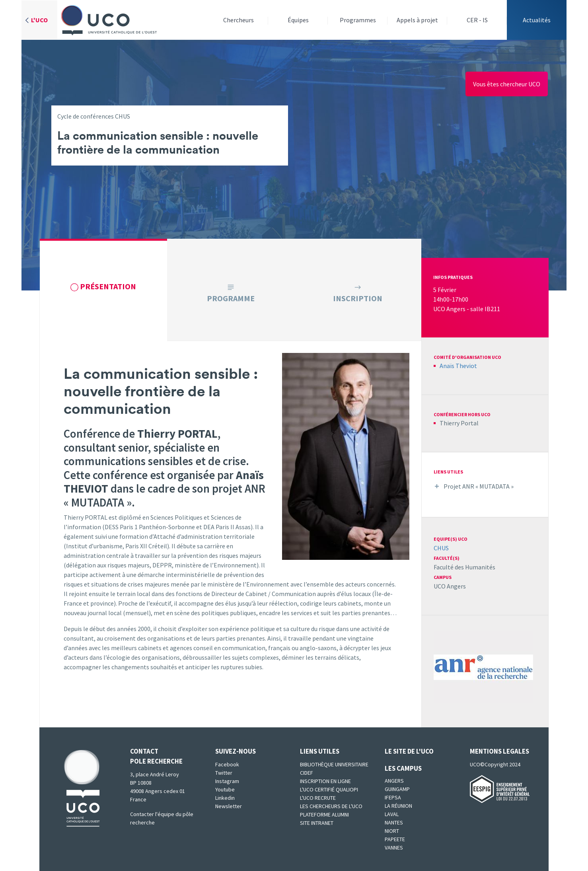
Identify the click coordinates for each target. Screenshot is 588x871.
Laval (392, 814)
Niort (392, 831)
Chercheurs (239, 20)
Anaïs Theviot (458, 366)
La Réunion (398, 806)
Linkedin (225, 798)
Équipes (298, 20)
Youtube (225, 789)
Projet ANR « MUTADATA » (479, 486)
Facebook (227, 764)
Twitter (224, 773)
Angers (394, 781)
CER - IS (477, 20)
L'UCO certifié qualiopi (329, 789)
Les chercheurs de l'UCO (331, 806)
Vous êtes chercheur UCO (507, 84)
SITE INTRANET (317, 823)
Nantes (394, 822)
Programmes (358, 20)
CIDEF (307, 773)
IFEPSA (393, 797)
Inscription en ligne (325, 781)
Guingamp (397, 789)
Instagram (227, 781)
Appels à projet (417, 20)
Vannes (394, 848)
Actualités (537, 20)
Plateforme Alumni (324, 814)
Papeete (395, 839)
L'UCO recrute (318, 798)
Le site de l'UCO (409, 751)
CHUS (441, 548)
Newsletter (229, 806)
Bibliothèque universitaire (334, 764)
